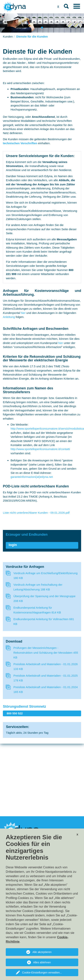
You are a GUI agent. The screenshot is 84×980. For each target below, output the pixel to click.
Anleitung (9, 317)
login (13, 545)
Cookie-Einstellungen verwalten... (42, 973)
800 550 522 (15, 713)
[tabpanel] (42, 23)
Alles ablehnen (42, 962)
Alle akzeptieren (42, 952)
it (58, 7)
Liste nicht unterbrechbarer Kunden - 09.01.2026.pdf (36, 513)
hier (23, 313)
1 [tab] (42, 28)
